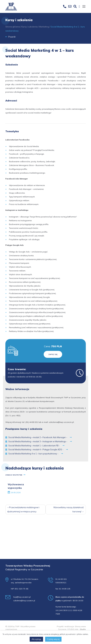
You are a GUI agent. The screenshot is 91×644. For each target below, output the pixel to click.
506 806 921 (61, 583)
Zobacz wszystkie (15, 475)
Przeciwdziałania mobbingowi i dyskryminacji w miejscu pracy (23, 509)
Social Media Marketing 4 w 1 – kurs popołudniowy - (34, 454)
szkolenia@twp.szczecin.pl (61, 422)
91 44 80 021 (61, 579)
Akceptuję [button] (36, 639)
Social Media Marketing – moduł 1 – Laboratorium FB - (35, 446)
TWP (17, 626)
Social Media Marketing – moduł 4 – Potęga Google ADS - (37, 449)
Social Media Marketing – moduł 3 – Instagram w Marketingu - (39, 441)
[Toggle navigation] (84, 7)
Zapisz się (53, 354)
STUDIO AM (73, 629)
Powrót (10, 37)
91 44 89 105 (65, 589)
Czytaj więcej (53, 639)
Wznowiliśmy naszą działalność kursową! (69, 509)
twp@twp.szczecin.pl (22, 597)
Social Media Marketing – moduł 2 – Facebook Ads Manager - (38, 437)
